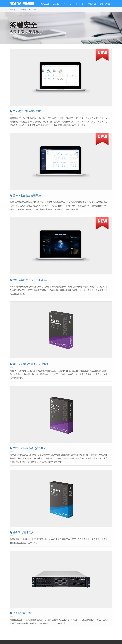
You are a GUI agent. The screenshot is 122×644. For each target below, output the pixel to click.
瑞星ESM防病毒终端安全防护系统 (29, 364)
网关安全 (67, 4)
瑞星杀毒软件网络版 (21, 532)
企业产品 (23, 10)
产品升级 (92, 4)
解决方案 (80, 4)
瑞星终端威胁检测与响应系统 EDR (30, 280)
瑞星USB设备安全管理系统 (25, 196)
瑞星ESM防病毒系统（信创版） (28, 448)
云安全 (56, 4)
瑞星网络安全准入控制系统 (25, 111)
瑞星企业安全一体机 (21, 613)
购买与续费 (105, 4)
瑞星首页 (13, 10)
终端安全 (45, 4)
